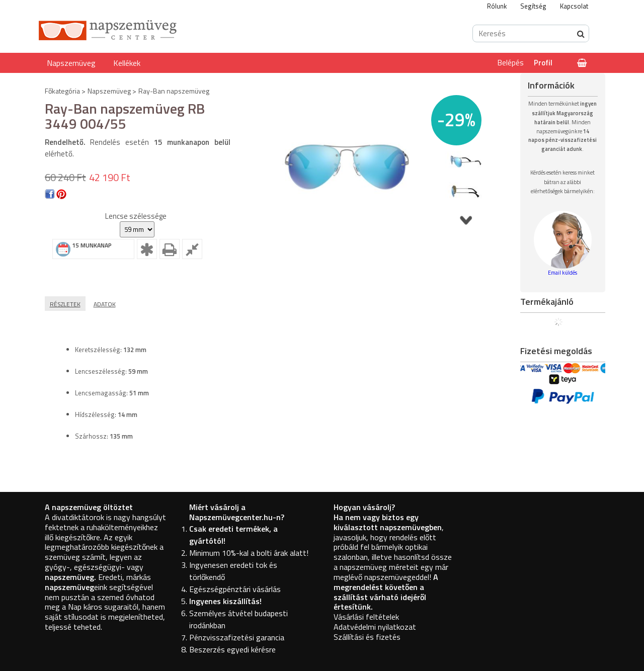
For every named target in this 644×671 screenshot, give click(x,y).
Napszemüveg (71, 63)
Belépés (511, 63)
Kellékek (127, 63)
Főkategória (62, 91)
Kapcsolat (574, 6)
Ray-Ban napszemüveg (174, 91)
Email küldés (562, 273)
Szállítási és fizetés (367, 637)
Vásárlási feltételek (366, 617)
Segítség (533, 6)
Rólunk (497, 6)
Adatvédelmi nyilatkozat (375, 627)
